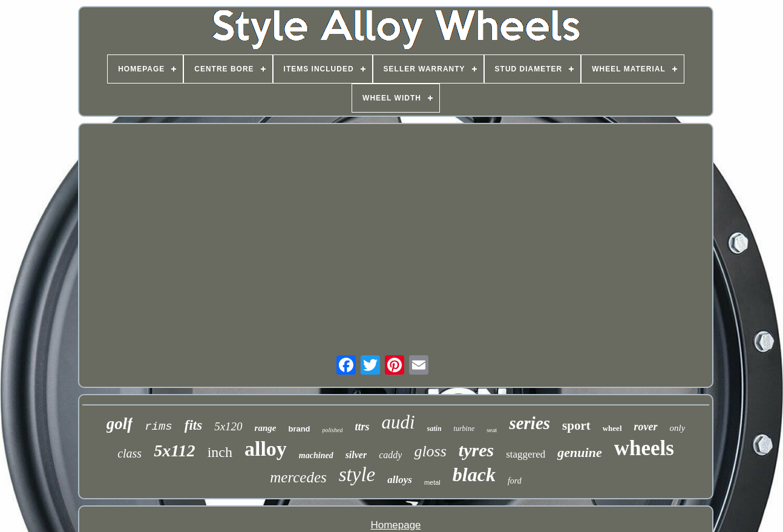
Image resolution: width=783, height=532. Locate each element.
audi (398, 422)
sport (576, 425)
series (529, 423)
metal (432, 482)
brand (299, 429)
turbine (464, 429)
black (474, 475)
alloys (400, 480)
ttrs (362, 427)
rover (646, 427)
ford (515, 481)
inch (220, 452)
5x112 (174, 451)
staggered (526, 454)
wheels (644, 448)
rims (159, 427)
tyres (476, 450)
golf (120, 424)
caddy (390, 455)
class (129, 453)
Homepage (395, 525)
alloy (266, 449)
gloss (430, 451)
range (266, 428)
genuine (579, 452)
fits (193, 425)
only (678, 428)
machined (316, 455)
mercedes (298, 477)
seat (492, 430)
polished (333, 430)
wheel (612, 428)
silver (356, 455)
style (357, 475)
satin (434, 429)
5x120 (228, 426)
